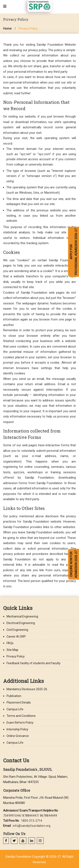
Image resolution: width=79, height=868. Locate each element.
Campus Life (15, 709)
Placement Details (19, 702)
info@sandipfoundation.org (32, 826)
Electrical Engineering (21, 623)
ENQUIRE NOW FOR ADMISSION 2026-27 (74, 564)
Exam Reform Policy (20, 723)
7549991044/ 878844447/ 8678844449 (30, 816)
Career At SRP (16, 637)
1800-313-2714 (32, 821)
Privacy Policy (28, 29)
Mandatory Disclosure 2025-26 (27, 689)
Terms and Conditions (21, 716)
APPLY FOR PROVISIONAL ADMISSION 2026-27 (74, 252)
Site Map (12, 650)
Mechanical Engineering (22, 616)
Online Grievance (18, 736)
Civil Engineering (17, 630)
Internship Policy (17, 729)
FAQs (10, 643)
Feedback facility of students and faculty (33, 663)
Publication (14, 696)
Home (7, 29)
